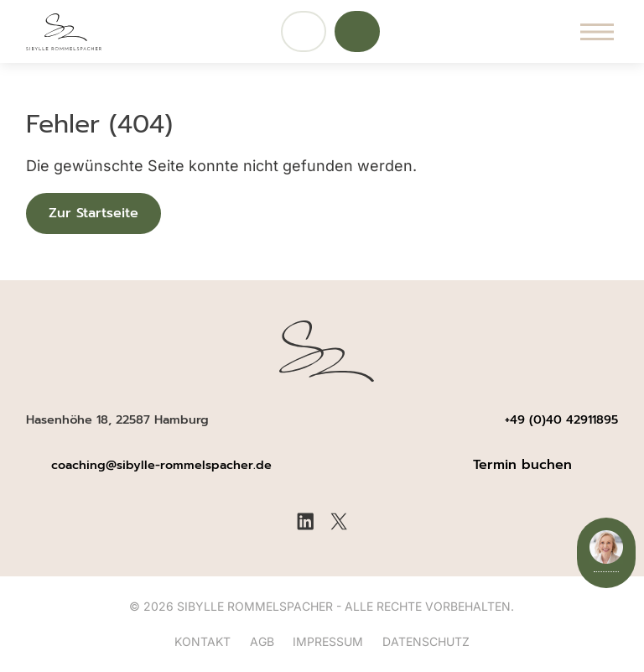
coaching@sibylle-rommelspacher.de (164, 465)
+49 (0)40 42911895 (561, 419)
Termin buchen (522, 465)
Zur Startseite (93, 213)
